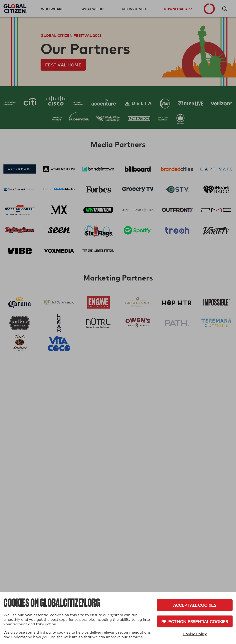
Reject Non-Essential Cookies (195, 621)
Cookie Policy (195, 634)
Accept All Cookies (195, 605)
